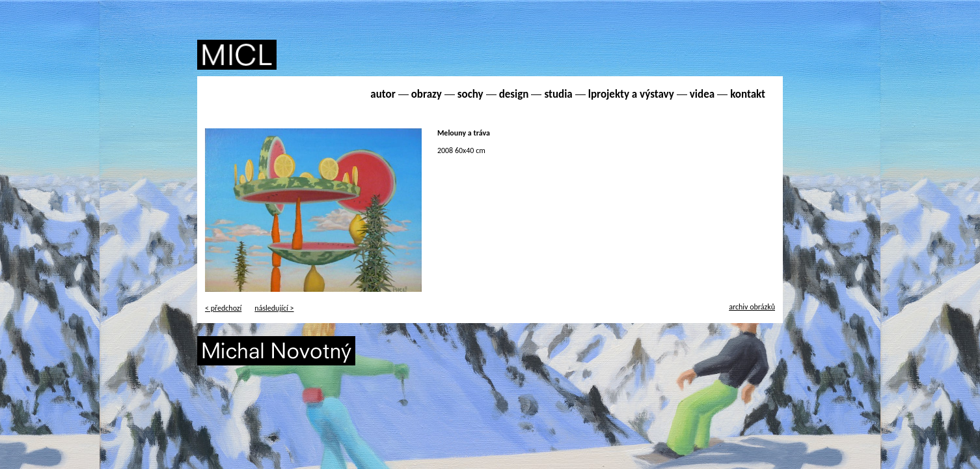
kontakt (748, 94)
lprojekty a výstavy (631, 94)
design (514, 94)
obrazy (427, 94)
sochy (470, 94)
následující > (274, 308)
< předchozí (223, 308)
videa (702, 94)
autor (383, 94)
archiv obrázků (752, 307)
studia (558, 94)
